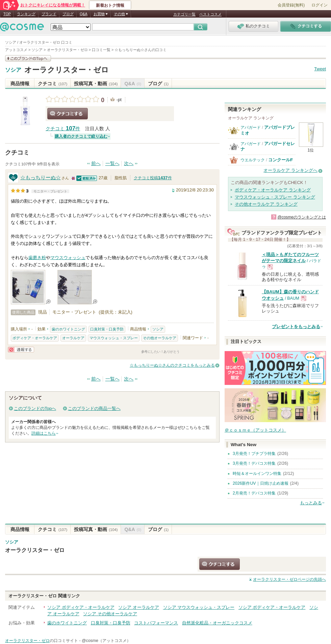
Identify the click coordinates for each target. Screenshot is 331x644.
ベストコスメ (210, 14)
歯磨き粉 (37, 258)
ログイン (320, 5)
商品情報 (20, 84)
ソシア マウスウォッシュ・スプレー (199, 607)
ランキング (26, 14)
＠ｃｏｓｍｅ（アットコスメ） (255, 430)
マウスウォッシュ (68, 258)
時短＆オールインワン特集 (257, 474)
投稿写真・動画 (96, 84)
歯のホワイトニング (68, 329)
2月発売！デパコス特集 (254, 493)
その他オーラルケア (160, 338)
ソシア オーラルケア (139, 607)
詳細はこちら (44, 433)
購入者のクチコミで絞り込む (81, 136)
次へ (129, 164)
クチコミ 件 (63, 129)
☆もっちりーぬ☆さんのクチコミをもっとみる (172, 365)
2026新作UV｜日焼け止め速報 (261, 483)
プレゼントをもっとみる (296, 327)
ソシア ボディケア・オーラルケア (81, 607)
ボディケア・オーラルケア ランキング (273, 190)
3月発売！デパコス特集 (254, 463)
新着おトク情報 (110, 5)
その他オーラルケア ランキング (266, 204)
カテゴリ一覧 (184, 14)
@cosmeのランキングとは (302, 217)
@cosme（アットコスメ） (106, 641)
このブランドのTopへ (35, 408)
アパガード (251, 128)
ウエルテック (253, 160)
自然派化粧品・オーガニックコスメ (217, 623)
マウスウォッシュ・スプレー (114, 338)
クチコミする (68, 114)
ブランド (49, 14)
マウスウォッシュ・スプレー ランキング (275, 197)
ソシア (13, 70)
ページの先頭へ (289, 579)
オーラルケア (73, 338)
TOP (7, 14)
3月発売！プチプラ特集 (254, 454)
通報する (21, 350)
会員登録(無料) (291, 5)
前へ (96, 164)
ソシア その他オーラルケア (110, 614)
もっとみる (311, 503)
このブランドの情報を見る (28, 58)
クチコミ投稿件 (153, 178)
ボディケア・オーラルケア (35, 338)
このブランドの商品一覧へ (94, 408)
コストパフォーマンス (156, 623)
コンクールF (281, 160)
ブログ (68, 14)
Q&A (84, 14)
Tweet (320, 69)
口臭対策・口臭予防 (107, 329)
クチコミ (53, 84)
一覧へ (112, 164)
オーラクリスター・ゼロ (67, 70)
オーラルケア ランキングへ (290, 170)
